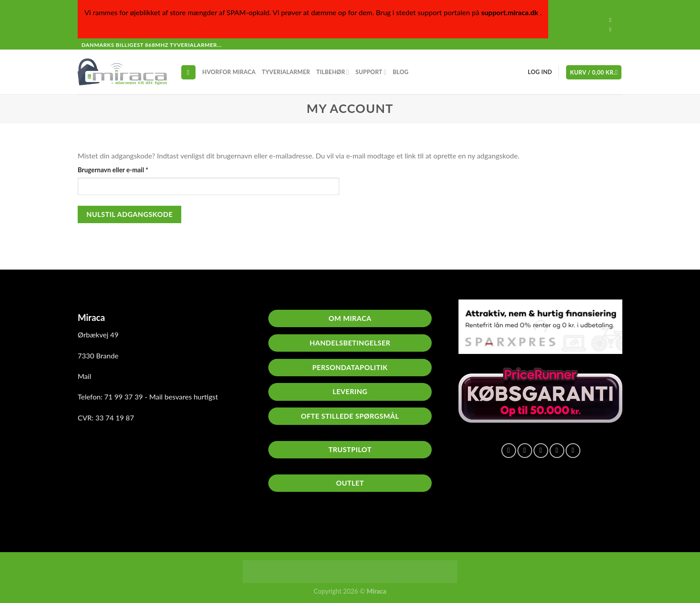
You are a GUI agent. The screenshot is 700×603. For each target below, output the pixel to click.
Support (371, 72)
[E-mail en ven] (541, 451)
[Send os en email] (612, 29)
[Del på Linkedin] (573, 451)
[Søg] (188, 73)
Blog (401, 72)
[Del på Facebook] (509, 451)
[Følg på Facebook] (612, 20)
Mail (84, 376)
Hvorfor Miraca (229, 72)
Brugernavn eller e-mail (126, 169)
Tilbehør (333, 72)
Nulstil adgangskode (130, 214)
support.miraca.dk (510, 12)
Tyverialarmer (286, 72)
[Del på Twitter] (525, 451)
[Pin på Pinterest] (557, 451)
